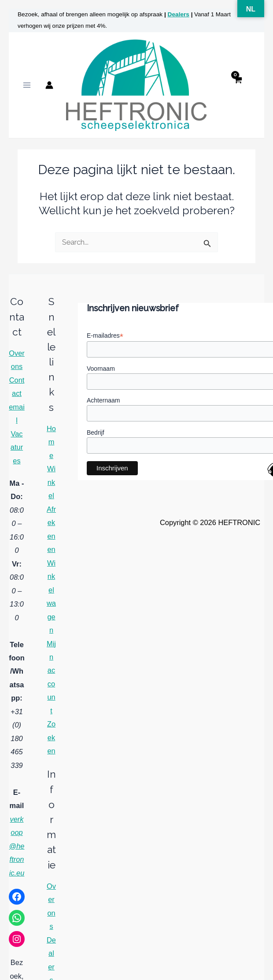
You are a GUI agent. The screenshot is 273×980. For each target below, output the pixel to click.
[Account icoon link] (49, 88)
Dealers (179, 14)
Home (51, 447)
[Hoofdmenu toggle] (27, 88)
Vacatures (17, 452)
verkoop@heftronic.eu (17, 851)
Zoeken (51, 743)
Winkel (51, 487)
